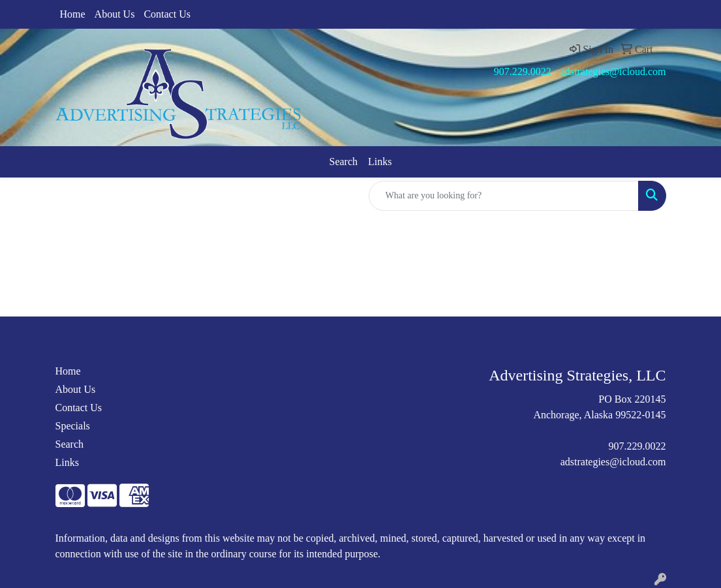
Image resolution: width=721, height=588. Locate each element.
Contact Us (167, 14)
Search (344, 162)
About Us (115, 14)
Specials (73, 426)
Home (73, 14)
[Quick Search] (504, 196)
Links (380, 162)
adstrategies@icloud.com (613, 71)
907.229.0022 (523, 71)
